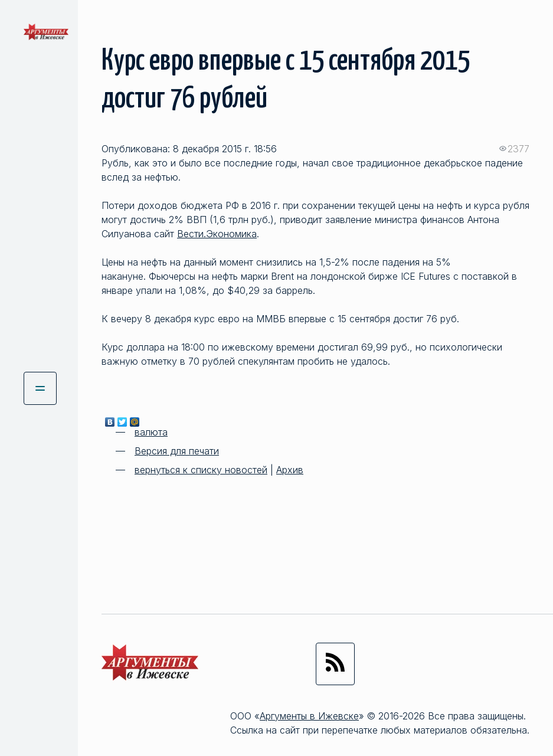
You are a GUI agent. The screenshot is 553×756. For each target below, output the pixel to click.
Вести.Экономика (217, 234)
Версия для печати (177, 451)
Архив (290, 470)
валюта (151, 432)
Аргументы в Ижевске (309, 716)
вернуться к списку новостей (201, 470)
